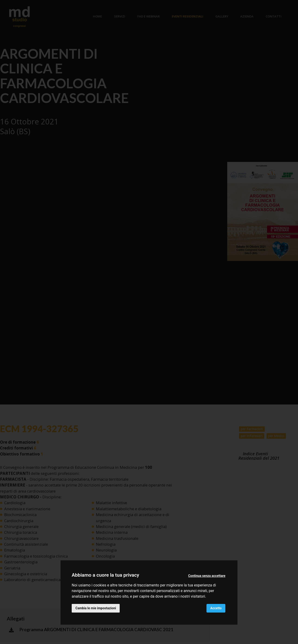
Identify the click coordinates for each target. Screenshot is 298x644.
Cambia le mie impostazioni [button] (96, 608)
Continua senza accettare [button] (207, 576)
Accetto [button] (216, 608)
